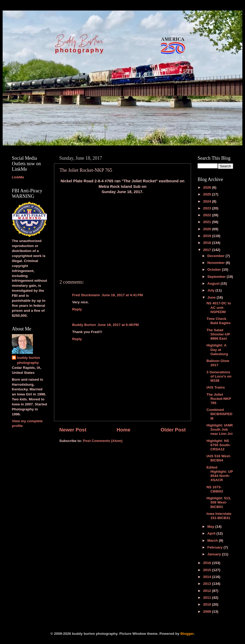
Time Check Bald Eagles (219, 321)
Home (123, 430)
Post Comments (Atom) (103, 441)
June (212, 297)
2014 (208, 577)
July (211, 290)
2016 (208, 563)
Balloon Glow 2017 (218, 363)
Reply (77, 309)
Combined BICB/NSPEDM (219, 414)
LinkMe (18, 177)
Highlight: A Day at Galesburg (217, 349)
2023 (208, 208)
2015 (208, 570)
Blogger (187, 634)
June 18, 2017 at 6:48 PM (118, 325)
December (216, 256)
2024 (208, 201)
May (211, 527)
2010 (208, 604)
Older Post (173, 430)
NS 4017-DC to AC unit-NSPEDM (219, 307)
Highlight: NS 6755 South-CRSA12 (219, 445)
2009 (208, 612)
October (215, 270)
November (217, 263)
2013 (208, 584)
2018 (208, 243)
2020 (208, 229)
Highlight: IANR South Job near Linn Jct (220, 429)
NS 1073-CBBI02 (215, 489)
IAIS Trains (216, 387)
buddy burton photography (29, 360)
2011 (208, 598)
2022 (208, 215)
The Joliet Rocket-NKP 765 (219, 399)
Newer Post (73, 430)
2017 (208, 250)
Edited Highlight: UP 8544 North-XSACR (220, 474)
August (214, 283)
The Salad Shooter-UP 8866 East (218, 334)
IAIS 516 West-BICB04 (219, 458)
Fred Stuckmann (86, 295)
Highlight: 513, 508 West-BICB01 (219, 502)
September (217, 277)
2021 (208, 222)
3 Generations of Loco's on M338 (219, 376)
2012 (208, 591)
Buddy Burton (84, 325)
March (213, 540)
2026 (208, 187)
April (212, 533)
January (215, 554)
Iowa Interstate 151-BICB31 (219, 516)
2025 (208, 194)
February (215, 547)
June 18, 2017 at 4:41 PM (122, 295)
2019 (208, 236)
